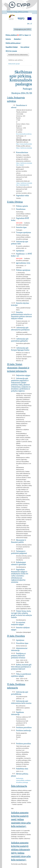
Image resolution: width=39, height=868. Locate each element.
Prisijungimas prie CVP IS (22, 29)
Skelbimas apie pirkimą (15, 60)
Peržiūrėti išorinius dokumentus (18, 55)
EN (28, 24)
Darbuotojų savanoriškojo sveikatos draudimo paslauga (23, 780)
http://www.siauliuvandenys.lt (26, 144)
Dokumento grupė (14, 64)
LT (31, 24)
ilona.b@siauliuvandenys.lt (24, 134)
